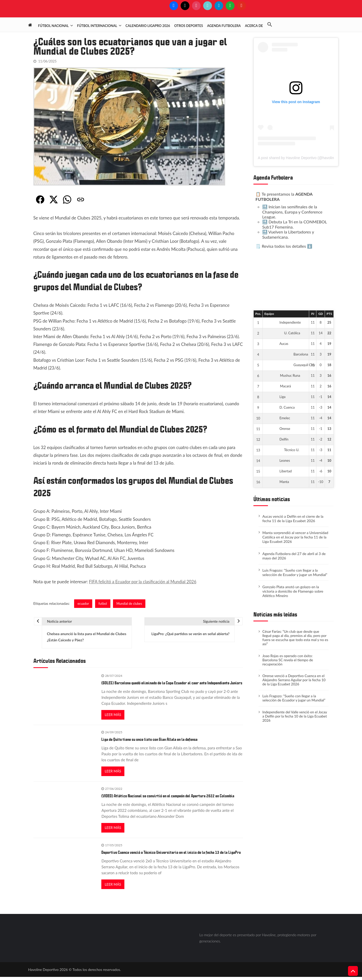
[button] (272, 25)
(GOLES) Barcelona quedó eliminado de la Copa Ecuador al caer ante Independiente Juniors (172, 684)
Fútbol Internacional (97, 26)
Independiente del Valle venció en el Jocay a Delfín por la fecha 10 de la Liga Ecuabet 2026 (293, 720)
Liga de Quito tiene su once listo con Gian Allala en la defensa (149, 741)
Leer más (113, 716)
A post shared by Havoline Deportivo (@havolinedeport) (303, 158)
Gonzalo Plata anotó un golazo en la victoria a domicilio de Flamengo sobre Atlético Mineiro (293, 591)
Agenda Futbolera (224, 26)
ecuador (83, 603)
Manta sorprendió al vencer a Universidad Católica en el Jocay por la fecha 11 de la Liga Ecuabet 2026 (295, 537)
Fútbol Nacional (53, 26)
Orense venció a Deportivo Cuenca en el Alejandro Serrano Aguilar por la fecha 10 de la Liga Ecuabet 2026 (295, 682)
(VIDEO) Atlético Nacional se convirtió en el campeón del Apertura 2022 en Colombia (168, 798)
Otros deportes (189, 26)
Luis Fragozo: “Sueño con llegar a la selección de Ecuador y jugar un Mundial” (295, 572)
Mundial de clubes (130, 603)
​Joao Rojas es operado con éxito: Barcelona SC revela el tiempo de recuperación (288, 661)
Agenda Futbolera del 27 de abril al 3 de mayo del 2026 (294, 556)
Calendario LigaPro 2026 (148, 26)
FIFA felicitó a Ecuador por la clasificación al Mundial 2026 (144, 582)
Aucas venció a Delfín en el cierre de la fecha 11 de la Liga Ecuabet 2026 (293, 519)
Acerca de (254, 26)
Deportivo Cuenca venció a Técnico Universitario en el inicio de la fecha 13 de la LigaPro (171, 855)
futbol (103, 603)
